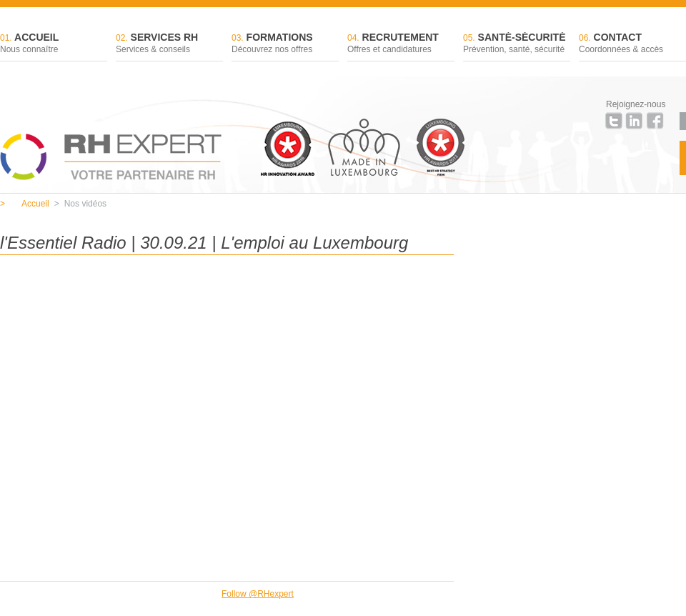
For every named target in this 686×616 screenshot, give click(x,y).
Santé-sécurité (517, 44)
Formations (285, 44)
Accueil (54, 44)
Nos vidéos (80, 204)
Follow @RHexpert (258, 594)
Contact (632, 44)
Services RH (169, 44)
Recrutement (401, 44)
